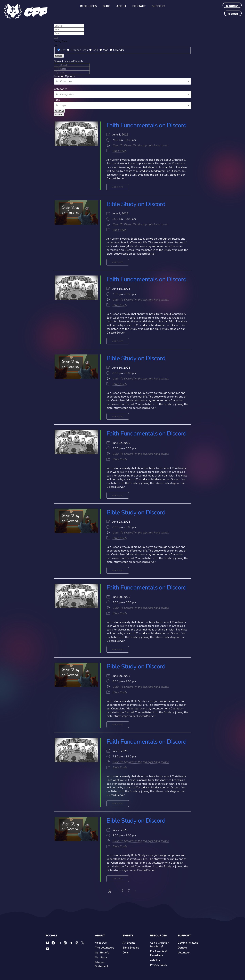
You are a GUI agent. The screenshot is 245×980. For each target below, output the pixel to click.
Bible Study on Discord (136, 204)
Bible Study (120, 151)
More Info (118, 187)
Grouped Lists (78, 50)
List (56, 45)
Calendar (117, 50)
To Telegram (232, 5)
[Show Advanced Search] (56, 37)
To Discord (233, 13)
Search (59, 56)
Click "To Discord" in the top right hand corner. (141, 145)
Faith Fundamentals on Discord (146, 125)
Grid (94, 50)
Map (104, 50)
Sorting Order (61, 41)
